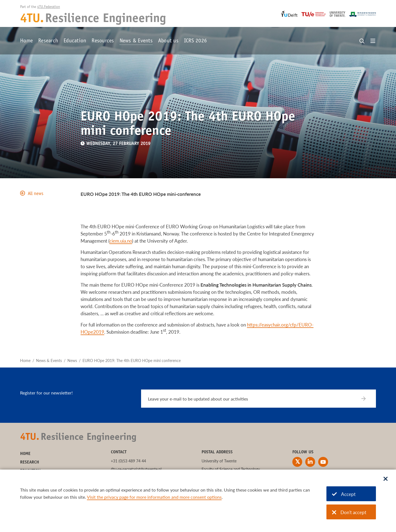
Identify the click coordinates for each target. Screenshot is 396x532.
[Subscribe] (367, 399)
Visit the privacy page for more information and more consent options (154, 497)
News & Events (136, 41)
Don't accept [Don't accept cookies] (349, 512)
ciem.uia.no (121, 241)
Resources (103, 41)
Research (48, 41)
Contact (119, 452)
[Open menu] (373, 41)
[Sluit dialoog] (386, 479)
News (72, 360)
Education (75, 41)
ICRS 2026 (195, 41)
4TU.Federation (49, 7)
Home (26, 41)
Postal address (217, 452)
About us (168, 41)
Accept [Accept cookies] (344, 494)
